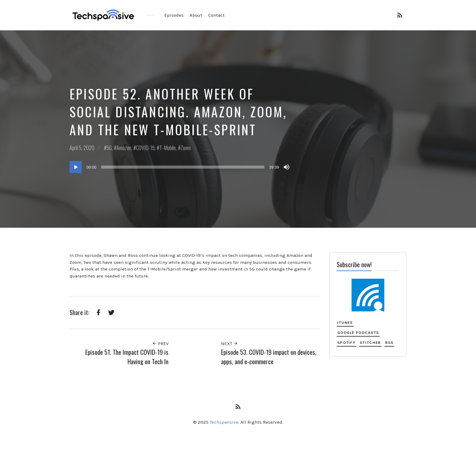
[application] (180, 167)
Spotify (346, 343)
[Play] (76, 167)
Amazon (124, 148)
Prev (160, 344)
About (196, 15)
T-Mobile (168, 148)
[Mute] (287, 167)
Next (229, 344)
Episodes (174, 15)
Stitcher (370, 343)
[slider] (183, 167)
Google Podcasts (358, 332)
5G (109, 148)
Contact (216, 15)
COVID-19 (145, 148)
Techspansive (224, 422)
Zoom (186, 148)
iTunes (345, 322)
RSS (389, 343)
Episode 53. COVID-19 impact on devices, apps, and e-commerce (269, 357)
